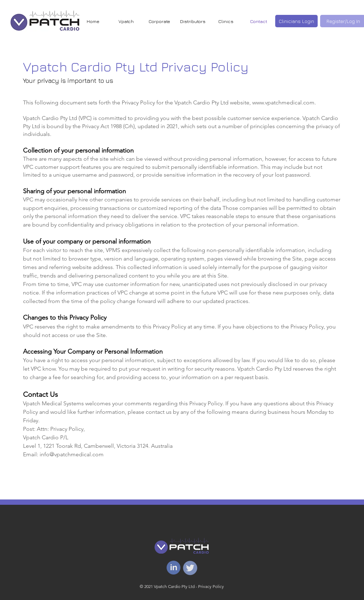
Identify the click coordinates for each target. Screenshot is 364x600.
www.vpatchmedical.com (283, 102)
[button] (226, 21)
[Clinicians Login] (296, 21)
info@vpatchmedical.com (72, 454)
